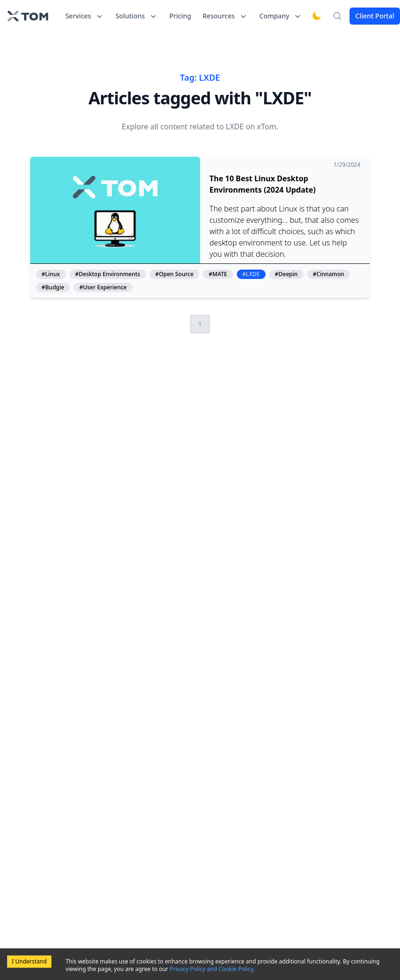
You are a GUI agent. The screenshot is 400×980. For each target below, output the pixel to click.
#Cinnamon (329, 274)
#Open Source (174, 274)
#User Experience (103, 287)
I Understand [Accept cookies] (29, 961)
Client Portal (375, 16)
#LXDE (251, 274)
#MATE (218, 274)
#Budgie (53, 287)
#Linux (51, 274)
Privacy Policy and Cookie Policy (212, 969)
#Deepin (287, 274)
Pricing (180, 16)
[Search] (337, 16)
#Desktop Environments (108, 274)
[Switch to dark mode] (317, 16)
